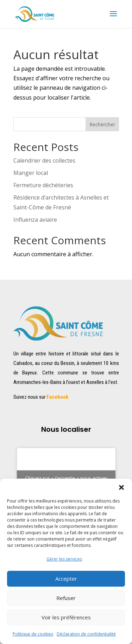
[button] (121, 487)
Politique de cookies (33, 634)
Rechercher (102, 124)
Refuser (66, 598)
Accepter (66, 579)
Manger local (31, 173)
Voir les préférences (66, 617)
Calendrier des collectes (44, 160)
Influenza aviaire (35, 220)
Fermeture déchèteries (43, 185)
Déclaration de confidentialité (86, 634)
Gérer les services (64, 559)
